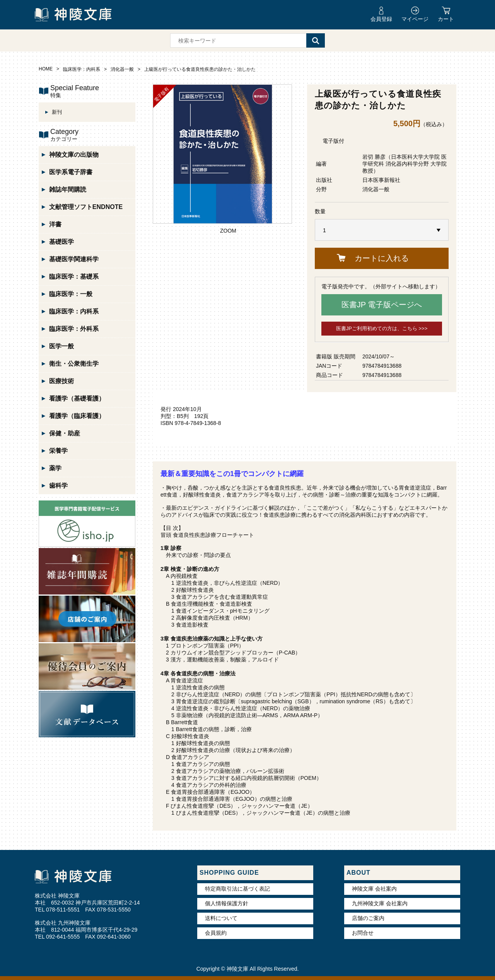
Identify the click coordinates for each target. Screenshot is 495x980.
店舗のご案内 (368, 918)
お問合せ (363, 933)
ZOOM (228, 231)
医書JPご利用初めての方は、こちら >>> (382, 328)
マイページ (415, 19)
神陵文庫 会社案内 (374, 889)
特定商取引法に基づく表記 (237, 889)
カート (446, 19)
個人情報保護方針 (227, 903)
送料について (221, 918)
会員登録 (381, 19)
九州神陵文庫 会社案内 (380, 903)
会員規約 (216, 933)
